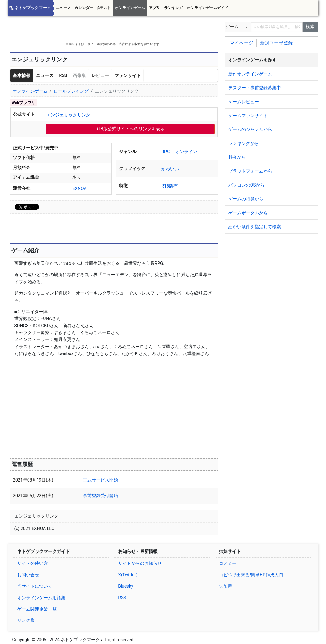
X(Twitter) (128, 575)
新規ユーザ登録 (276, 43)
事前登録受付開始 (101, 496)
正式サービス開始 (101, 480)
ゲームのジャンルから (250, 129)
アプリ (154, 8)
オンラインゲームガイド (208, 8)
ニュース (63, 8)
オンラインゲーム (130, 8)
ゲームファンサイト (248, 116)
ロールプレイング (71, 91)
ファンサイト (128, 75)
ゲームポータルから (248, 213)
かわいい (170, 169)
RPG (166, 152)
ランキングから (244, 143)
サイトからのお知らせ (140, 563)
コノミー (228, 563)
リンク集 (26, 620)
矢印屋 (225, 586)
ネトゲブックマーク (33, 8)
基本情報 (22, 75)
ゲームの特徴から (246, 199)
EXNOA (79, 188)
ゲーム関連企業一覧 (37, 609)
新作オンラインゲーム (250, 74)
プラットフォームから (250, 171)
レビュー (100, 75)
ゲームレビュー (244, 102)
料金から (237, 157)
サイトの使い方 (33, 563)
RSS (63, 75)
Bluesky (126, 586)
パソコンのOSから (246, 185)
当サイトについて (35, 586)
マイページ (242, 43)
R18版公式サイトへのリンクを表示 (130, 129)
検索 (310, 27)
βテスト (104, 8)
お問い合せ (28, 575)
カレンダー (84, 8)
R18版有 (169, 186)
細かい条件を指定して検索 (255, 227)
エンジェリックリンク (68, 115)
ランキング (173, 8)
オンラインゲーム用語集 (41, 598)
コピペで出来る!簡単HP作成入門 (251, 575)
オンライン (186, 152)
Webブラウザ (24, 103)
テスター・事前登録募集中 (255, 88)
